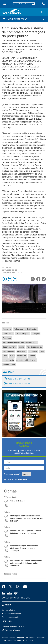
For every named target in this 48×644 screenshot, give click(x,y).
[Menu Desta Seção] (24, 19)
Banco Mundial (9, 351)
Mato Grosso (8, 334)
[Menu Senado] (5, 4)
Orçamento (22, 351)
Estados (32, 356)
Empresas (33, 351)
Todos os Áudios (12, 573)
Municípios (22, 356)
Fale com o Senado (11, 630)
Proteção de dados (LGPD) (13, 627)
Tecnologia (7, 338)
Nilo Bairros (7, 267)
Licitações (36, 334)
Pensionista (7, 621)
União (21, 347)
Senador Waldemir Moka (26, 360)
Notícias (7, 512)
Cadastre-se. (22, 479)
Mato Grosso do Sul (34, 347)
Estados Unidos (9, 365)
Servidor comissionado (11, 614)
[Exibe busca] (43, 12)
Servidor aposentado (10, 617)
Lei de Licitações (22, 334)
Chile (5, 356)
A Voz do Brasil (10, 497)
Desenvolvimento (10, 347)
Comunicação (8, 360)
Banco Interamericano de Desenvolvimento (20, 342)
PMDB (12, 356)
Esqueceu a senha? (12, 474)
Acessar (26, 474)
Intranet (6, 605)
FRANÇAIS (26, 598)
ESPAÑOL (15, 598)
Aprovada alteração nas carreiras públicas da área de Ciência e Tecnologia (24, 548)
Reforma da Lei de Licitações (26, 329)
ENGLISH (6, 598)
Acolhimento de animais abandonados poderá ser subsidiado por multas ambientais (26, 563)
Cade (42, 351)
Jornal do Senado (17, 501)
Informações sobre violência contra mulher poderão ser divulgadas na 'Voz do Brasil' (26, 518)
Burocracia (7, 329)
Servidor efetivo (8, 610)
